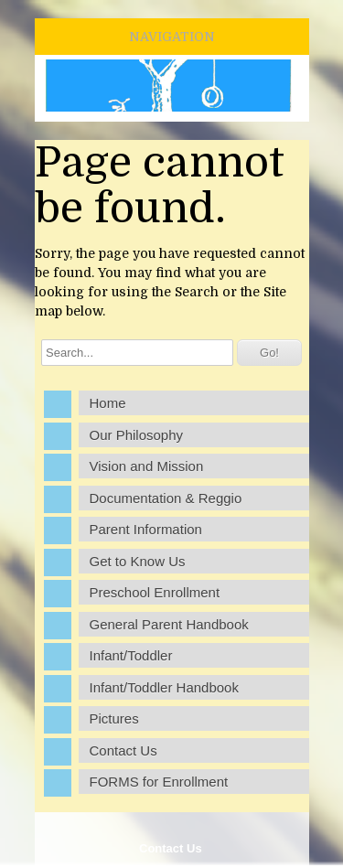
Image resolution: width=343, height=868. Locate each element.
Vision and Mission (147, 466)
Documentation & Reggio (166, 498)
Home (108, 403)
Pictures (114, 718)
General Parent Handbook (169, 624)
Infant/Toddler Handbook (164, 687)
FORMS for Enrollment (159, 782)
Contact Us (171, 848)
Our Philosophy (137, 435)
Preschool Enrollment (155, 592)
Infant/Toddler (131, 655)
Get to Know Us (138, 561)
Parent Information (146, 529)
